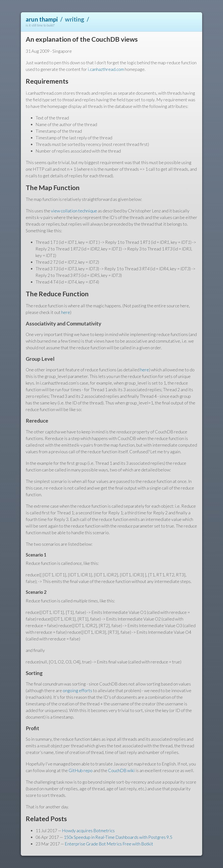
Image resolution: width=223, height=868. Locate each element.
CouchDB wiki (121, 770)
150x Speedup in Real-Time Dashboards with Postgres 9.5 (118, 837)
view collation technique (74, 211)
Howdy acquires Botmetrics (88, 830)
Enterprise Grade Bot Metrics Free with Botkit (109, 844)
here (66, 312)
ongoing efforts (77, 690)
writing (75, 19)
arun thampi (42, 19)
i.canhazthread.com (106, 69)
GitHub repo (81, 770)
